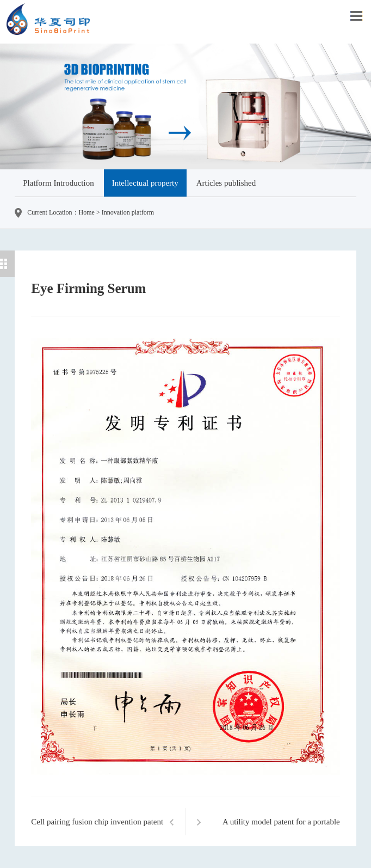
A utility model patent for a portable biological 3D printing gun (281, 828)
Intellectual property (145, 183)
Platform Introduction (58, 183)
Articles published (226, 183)
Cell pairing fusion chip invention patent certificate (97, 828)
